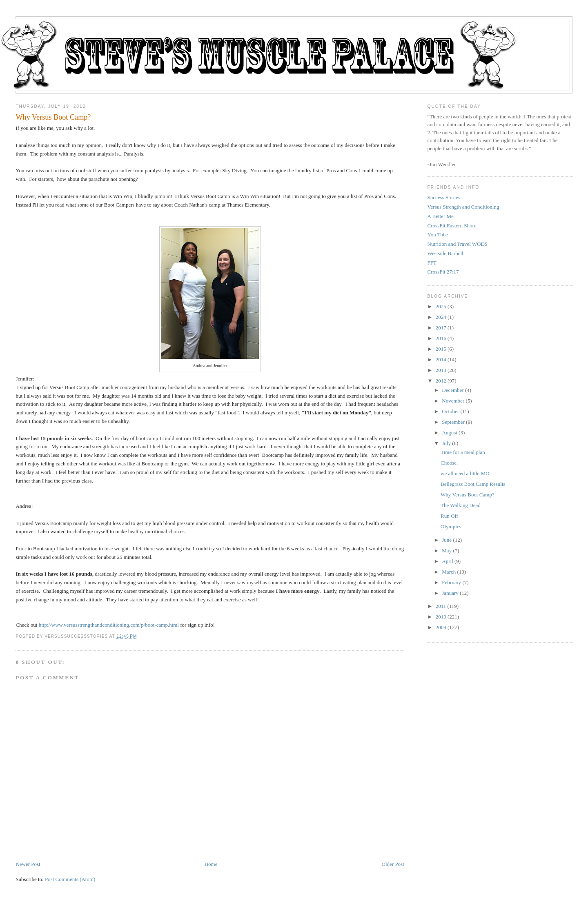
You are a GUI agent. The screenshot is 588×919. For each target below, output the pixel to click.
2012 (441, 381)
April (447, 561)
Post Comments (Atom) (70, 879)
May (447, 551)
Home (211, 864)
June (447, 540)
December (453, 390)
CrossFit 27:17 (443, 272)
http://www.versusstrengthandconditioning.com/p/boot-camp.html (109, 625)
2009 (441, 627)
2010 (441, 617)
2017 (441, 328)
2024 (441, 317)
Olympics (451, 526)
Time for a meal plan (463, 452)
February (451, 582)
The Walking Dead (461, 505)
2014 (441, 359)
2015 (441, 349)
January (450, 593)
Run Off (449, 516)
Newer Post (28, 864)
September (453, 422)
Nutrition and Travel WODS (458, 244)
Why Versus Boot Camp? (53, 117)
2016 (441, 338)
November (453, 401)
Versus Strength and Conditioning (463, 207)
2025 (441, 306)
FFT (432, 263)
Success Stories (444, 197)
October (450, 411)
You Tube (438, 235)
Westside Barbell (445, 253)
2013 (441, 370)
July (446, 443)
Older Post (393, 864)
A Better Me (441, 216)
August (450, 433)
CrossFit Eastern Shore (452, 226)
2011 (441, 606)
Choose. (449, 463)
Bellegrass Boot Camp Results (473, 484)
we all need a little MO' (465, 473)
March (449, 572)
